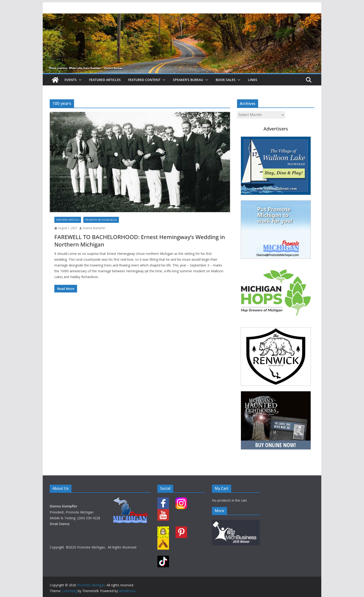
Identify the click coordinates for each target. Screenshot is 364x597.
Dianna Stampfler (94, 228)
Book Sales (226, 80)
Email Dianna (60, 524)
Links (253, 80)
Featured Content (144, 80)
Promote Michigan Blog (101, 220)
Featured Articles (105, 80)
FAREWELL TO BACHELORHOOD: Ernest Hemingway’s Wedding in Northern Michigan (140, 240)
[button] (79, 80)
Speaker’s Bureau (188, 80)
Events (71, 80)
